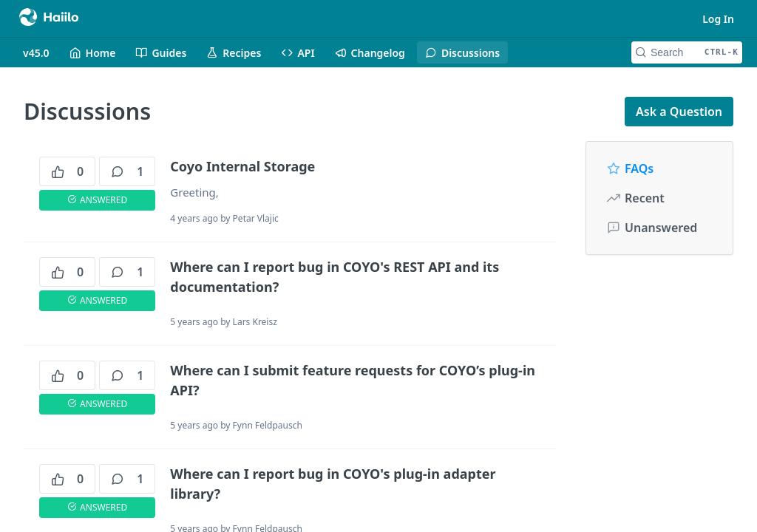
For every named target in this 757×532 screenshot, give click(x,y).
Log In (718, 19)
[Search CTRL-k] (687, 52)
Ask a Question (679, 112)
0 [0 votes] (67, 171)
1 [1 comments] (127, 171)
